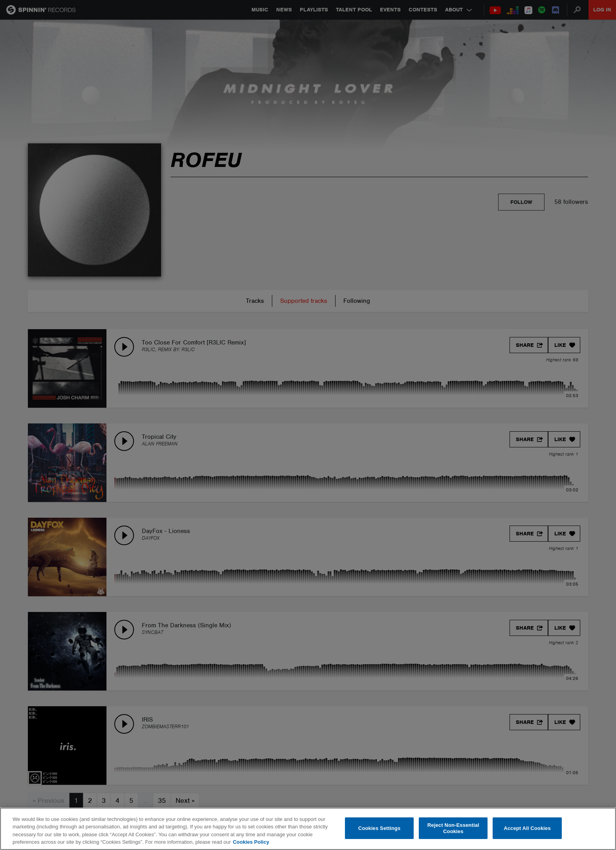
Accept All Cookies (527, 828)
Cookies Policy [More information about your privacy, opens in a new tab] (251, 842)
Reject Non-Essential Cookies (453, 828)
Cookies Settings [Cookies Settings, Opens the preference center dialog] (379, 828)
